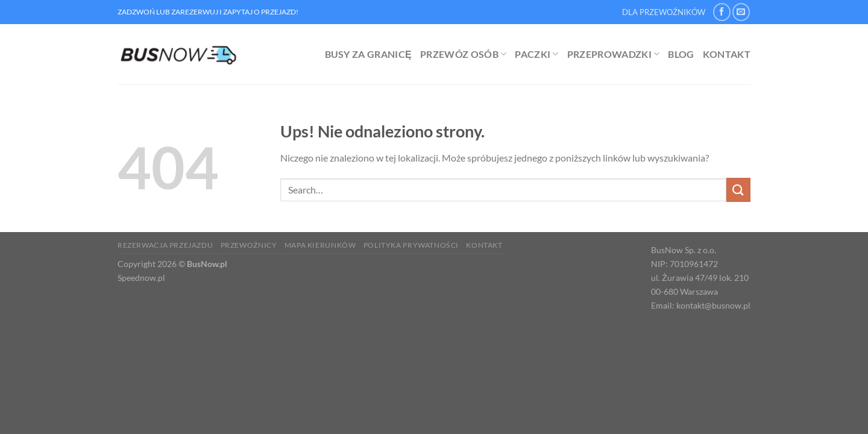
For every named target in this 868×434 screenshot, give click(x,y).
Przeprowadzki (614, 54)
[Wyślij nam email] (741, 12)
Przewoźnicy (249, 245)
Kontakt (727, 54)
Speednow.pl (141, 278)
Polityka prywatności (411, 245)
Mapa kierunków (320, 245)
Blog (681, 54)
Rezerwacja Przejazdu (165, 245)
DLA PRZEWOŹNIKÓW (664, 12)
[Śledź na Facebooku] (722, 12)
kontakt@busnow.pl (713, 305)
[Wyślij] (738, 190)
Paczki (536, 54)
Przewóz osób (463, 54)
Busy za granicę (368, 54)
